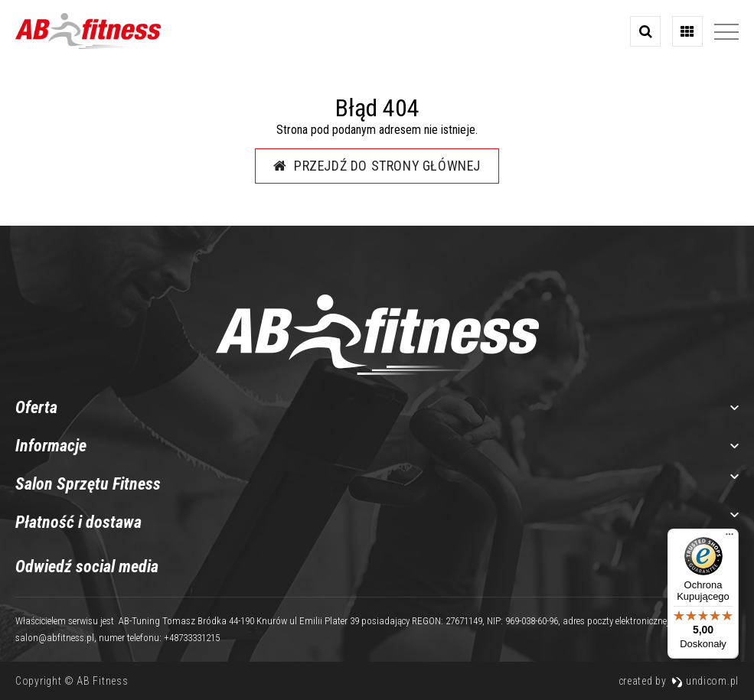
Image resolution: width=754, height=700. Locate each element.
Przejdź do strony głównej (377, 166)
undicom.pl (705, 681)
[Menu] (730, 538)
